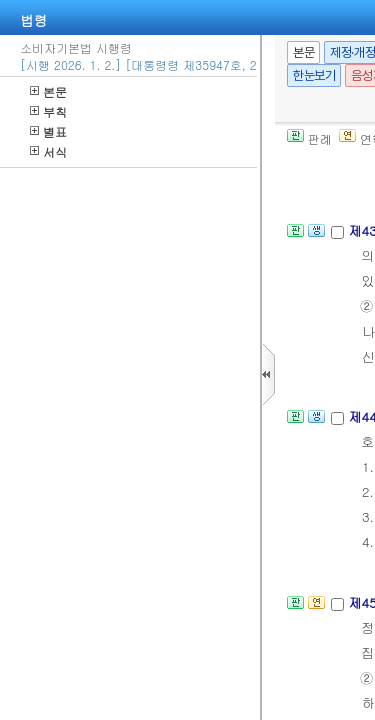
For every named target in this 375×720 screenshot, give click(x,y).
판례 (309, 138)
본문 (48, 91)
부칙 (48, 111)
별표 (48, 131)
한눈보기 (314, 75)
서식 (48, 151)
